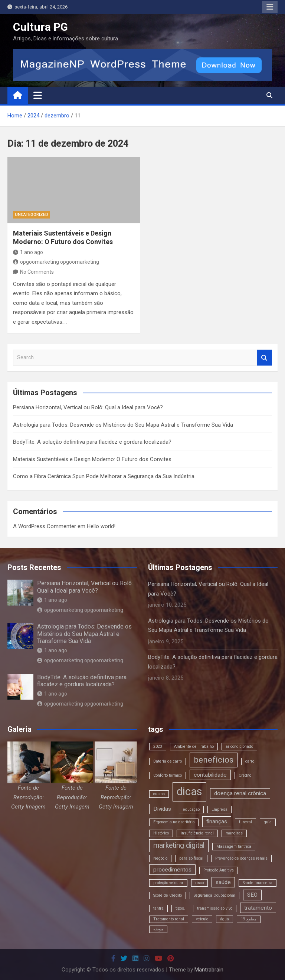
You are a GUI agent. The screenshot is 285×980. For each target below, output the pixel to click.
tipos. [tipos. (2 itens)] (180, 908)
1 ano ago (28, 252)
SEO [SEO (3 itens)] (252, 895)
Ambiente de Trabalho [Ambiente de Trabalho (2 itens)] (194, 746)
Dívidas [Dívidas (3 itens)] (162, 809)
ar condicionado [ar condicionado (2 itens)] (239, 746)
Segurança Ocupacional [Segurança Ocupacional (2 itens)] (214, 895)
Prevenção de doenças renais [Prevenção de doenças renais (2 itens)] (241, 858)
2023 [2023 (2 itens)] (158, 746)
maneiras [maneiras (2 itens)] (234, 833)
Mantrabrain (209, 970)
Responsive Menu (270, 7)
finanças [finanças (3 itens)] (217, 821)
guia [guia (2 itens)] (268, 822)
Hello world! (101, 526)
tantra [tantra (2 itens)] (158, 908)
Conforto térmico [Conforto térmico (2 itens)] (168, 775)
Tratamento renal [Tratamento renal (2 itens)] (169, 919)
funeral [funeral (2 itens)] (245, 822)
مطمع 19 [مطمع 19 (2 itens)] (249, 919)
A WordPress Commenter (45, 526)
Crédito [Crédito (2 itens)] (245, 775)
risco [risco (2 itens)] (199, 883)
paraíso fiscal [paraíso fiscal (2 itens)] (191, 858)
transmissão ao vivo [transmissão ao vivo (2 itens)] (215, 908)
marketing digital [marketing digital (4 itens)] (179, 845)
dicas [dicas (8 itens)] (189, 791)
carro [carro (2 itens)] (250, 761)
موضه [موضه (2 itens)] (158, 929)
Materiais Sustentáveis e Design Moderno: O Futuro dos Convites (92, 459)
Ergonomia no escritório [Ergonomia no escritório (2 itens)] (174, 822)
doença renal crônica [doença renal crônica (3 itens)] (240, 793)
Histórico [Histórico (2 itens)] (161, 833)
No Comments (37, 272)
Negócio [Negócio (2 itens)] (160, 858)
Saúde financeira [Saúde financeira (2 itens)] (258, 883)
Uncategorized (32, 215)
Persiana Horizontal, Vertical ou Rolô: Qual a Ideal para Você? (88, 407)
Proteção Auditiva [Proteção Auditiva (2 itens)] (219, 870)
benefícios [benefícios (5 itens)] (214, 760)
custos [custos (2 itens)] (159, 794)
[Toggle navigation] (38, 95)
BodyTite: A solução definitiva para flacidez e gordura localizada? (92, 442)
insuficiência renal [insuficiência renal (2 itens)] (197, 833)
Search (265, 358)
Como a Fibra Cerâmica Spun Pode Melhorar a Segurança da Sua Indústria (104, 476)
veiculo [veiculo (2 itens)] (202, 919)
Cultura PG (40, 27)
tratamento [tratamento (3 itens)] (258, 908)
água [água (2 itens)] (225, 919)
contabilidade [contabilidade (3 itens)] (210, 775)
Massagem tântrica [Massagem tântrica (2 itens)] (234, 846)
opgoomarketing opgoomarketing (56, 262)
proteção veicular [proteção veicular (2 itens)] (168, 883)
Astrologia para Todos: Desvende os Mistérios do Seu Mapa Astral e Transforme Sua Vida (123, 425)
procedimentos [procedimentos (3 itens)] (172, 870)
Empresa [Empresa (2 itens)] (220, 809)
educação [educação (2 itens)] (191, 809)
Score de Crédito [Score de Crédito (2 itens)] (168, 895)
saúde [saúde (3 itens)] (223, 882)
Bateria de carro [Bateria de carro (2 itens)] (168, 761)
